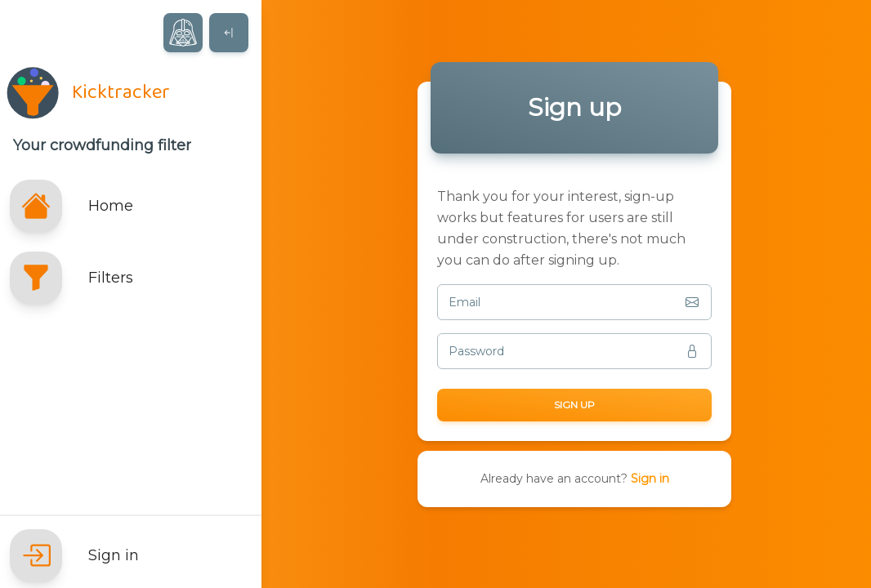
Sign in (650, 479)
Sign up (574, 405)
